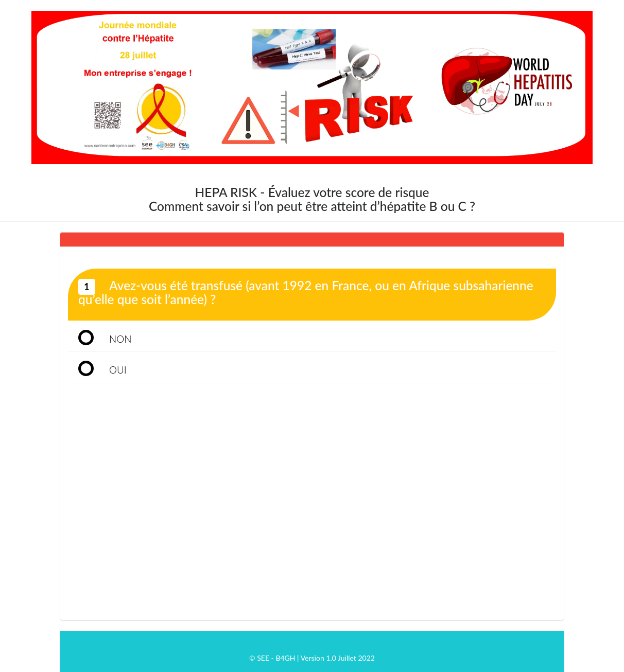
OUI (118, 370)
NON (120, 339)
